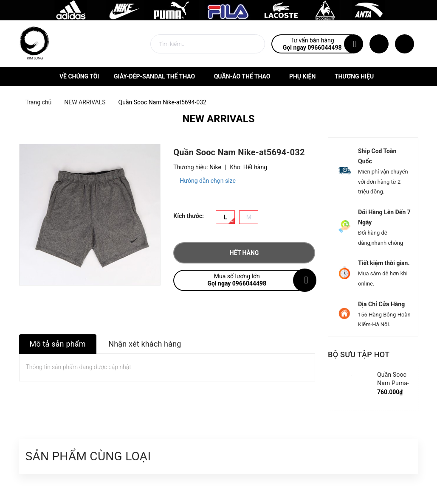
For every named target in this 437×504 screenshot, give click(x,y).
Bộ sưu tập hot (359, 354)
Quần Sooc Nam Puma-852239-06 (393, 383)
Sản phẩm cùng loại (88, 456)
